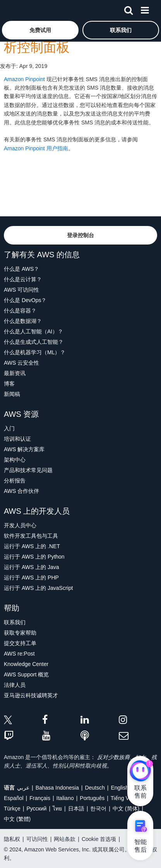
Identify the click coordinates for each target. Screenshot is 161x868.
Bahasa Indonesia (57, 788)
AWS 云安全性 (21, 363)
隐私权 (12, 839)
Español (14, 798)
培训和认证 (17, 439)
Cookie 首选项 (99, 839)
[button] (40, 30)
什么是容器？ (20, 311)
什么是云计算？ (23, 279)
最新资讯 (15, 373)
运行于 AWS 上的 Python (34, 557)
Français (40, 798)
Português (92, 798)
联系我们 (15, 622)
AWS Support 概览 (26, 674)
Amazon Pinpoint (24, 79)
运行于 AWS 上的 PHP (31, 578)
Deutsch (95, 788)
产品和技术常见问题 (28, 470)
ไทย (57, 809)
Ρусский (36, 809)
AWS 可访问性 (21, 290)
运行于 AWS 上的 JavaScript (38, 588)
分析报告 (15, 481)
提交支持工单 (20, 643)
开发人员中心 (20, 525)
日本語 (76, 809)
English (120, 788)
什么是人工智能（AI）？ (33, 331)
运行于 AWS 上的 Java (32, 567)
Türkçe (12, 809)
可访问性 (37, 839)
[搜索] (128, 9)
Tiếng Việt (123, 798)
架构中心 (15, 460)
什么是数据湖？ (23, 321)
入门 (9, 428)
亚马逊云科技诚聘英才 (31, 695)
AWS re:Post (19, 654)
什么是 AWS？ (21, 269)
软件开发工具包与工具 (31, 536)
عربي (23, 788)
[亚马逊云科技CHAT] (140, 771)
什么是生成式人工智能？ (34, 342)
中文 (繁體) (17, 819)
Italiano (65, 798)
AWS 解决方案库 (24, 449)
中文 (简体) (126, 809)
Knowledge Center (26, 664)
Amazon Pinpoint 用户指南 (36, 148)
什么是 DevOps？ (25, 300)
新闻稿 (12, 394)
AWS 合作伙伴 (21, 491)
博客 (9, 384)
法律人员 (15, 685)
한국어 (98, 809)
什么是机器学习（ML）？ (35, 352)
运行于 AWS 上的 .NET (32, 546)
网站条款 (65, 839)
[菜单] (145, 9)
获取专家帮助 (20, 633)
